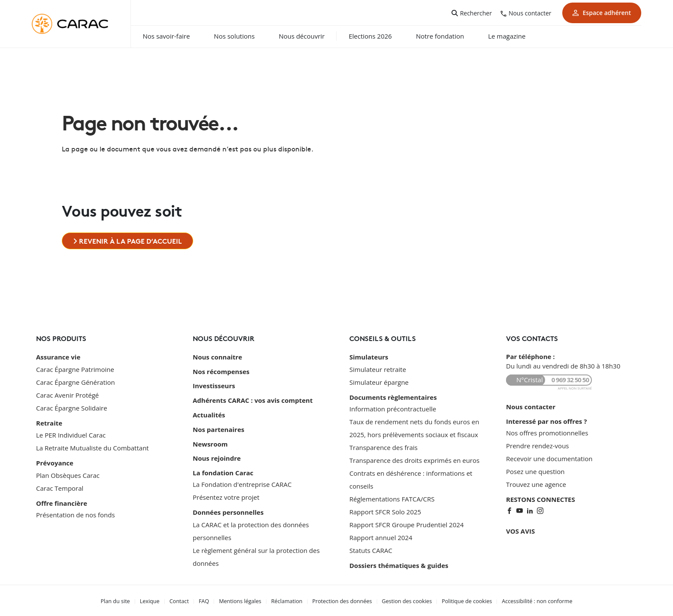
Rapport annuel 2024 (381, 537)
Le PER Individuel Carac (71, 434)
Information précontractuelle (393, 408)
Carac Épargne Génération (76, 381)
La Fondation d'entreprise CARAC (242, 478)
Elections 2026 (386, 36)
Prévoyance (55, 462)
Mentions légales (245, 600)
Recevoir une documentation (549, 458)
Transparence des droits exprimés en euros (414, 459)
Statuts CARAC (371, 550)
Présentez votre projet (226, 491)
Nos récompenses (221, 371)
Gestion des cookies (405, 600)
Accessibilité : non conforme (530, 600)
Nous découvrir (317, 36)
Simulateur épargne (379, 381)
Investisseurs (214, 384)
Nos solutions (250, 36)
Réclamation (290, 600)
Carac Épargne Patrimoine (75, 368)
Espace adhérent (602, 13)
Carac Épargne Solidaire (72, 407)
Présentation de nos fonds (76, 513)
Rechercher (476, 13)
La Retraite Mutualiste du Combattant (92, 447)
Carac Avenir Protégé (67, 394)
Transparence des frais (383, 447)
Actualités (209, 412)
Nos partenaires (218, 426)
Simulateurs (369, 357)
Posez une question (535, 471)
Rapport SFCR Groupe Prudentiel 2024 (406, 524)
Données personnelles (228, 506)
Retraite (49, 422)
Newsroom (210, 439)
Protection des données (343, 600)
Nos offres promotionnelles (547, 432)
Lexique (157, 600)
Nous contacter (530, 13)
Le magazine (523, 36)
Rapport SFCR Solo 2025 (385, 511)
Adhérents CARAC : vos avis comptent (253, 398)
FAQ (209, 600)
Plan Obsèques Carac (68, 473)
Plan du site (124, 600)
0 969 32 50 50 (570, 380)
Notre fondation (455, 36)
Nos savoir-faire (182, 36)
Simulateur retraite (378, 368)
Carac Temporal (60, 486)
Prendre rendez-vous (537, 445)
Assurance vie (58, 357)
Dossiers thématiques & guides (399, 565)
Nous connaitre (217, 357)
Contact (185, 600)
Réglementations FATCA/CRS (392, 498)
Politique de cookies (462, 600)
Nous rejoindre (217, 453)
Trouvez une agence (536, 483)
